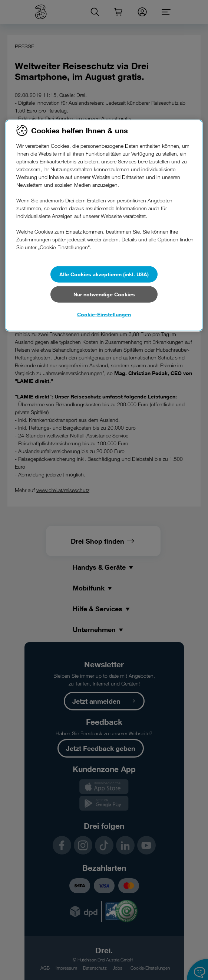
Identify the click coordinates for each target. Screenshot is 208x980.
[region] (104, 226)
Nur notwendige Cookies (104, 294)
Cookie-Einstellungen (104, 314)
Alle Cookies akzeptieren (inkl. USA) (104, 274)
